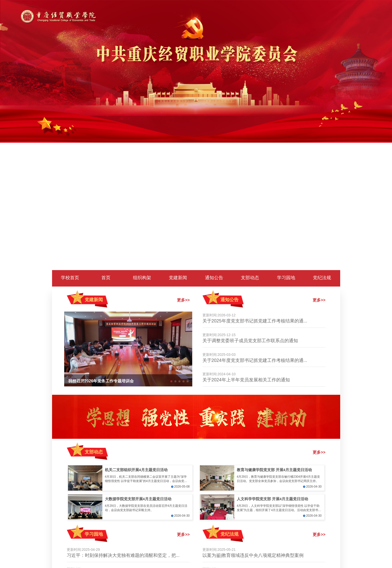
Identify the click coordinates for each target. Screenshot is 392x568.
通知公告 (214, 278)
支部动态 (250, 278)
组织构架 (142, 278)
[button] (171, 381)
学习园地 (286, 278)
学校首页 (70, 278)
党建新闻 (178, 278)
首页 (106, 278)
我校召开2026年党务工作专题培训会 (101, 381)
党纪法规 (322, 278)
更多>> (183, 300)
